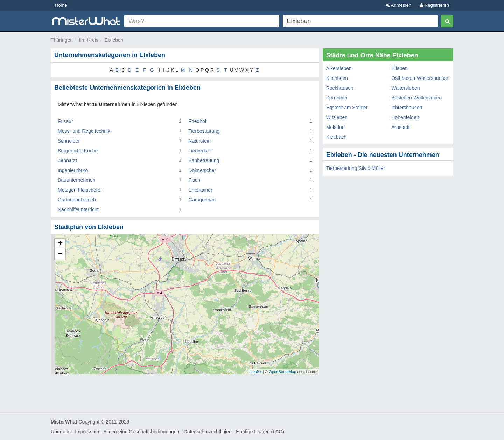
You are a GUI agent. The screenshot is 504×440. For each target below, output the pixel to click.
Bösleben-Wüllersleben (416, 98)
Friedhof (197, 121)
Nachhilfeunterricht (78, 209)
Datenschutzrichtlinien (208, 432)
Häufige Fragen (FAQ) (260, 432)
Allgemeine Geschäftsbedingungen (141, 432)
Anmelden (399, 5)
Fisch (194, 180)
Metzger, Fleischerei (80, 190)
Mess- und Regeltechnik (84, 131)
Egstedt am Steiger (347, 108)
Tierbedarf (199, 151)
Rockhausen (340, 88)
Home (61, 5)
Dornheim (337, 98)
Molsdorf (336, 127)
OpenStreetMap (282, 372)
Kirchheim (337, 78)
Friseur (65, 121)
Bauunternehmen (76, 180)
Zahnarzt (67, 160)
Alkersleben (339, 68)
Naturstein (199, 141)
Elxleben (114, 40)
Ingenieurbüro (73, 170)
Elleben (400, 68)
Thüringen (62, 40)
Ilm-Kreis (89, 40)
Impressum (87, 432)
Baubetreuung (204, 160)
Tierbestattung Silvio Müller (356, 168)
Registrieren (434, 5)
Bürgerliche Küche (78, 151)
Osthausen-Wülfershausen (420, 78)
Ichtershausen (407, 108)
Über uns (61, 432)
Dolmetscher (202, 170)
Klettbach (336, 137)
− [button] (60, 254)
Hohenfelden (405, 117)
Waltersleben (405, 88)
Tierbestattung (204, 131)
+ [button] (60, 244)
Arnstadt (400, 127)
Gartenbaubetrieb (77, 200)
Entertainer (200, 190)
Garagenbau (202, 200)
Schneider (69, 141)
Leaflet (256, 372)
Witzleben (337, 117)
